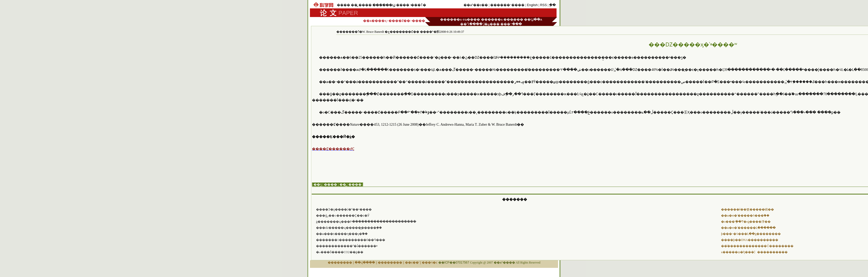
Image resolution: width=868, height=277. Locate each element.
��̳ (354, 5)
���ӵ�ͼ (430, 263)
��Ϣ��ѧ (533, 19)
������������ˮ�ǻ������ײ (347, 246)
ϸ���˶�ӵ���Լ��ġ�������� (751, 234)
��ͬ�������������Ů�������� (757, 246)
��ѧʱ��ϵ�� (476, 5)
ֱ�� (552, 5)
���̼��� (513, 19)
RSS (543, 5)
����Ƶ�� (399, 21)
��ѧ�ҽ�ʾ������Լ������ (748, 228)
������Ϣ (384, 5)
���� (343, 5)
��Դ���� (471, 24)
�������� (340, 263)
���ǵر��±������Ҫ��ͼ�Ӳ (343, 216)
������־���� (507, 5)
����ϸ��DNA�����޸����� (750, 240)
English (532, 5)
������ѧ (451, 19)
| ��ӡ (317, 184)
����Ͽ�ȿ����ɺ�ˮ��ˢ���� (344, 209)
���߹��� (511, 24)
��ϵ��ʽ (412, 263)
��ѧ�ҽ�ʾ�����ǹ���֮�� (745, 216)
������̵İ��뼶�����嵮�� (747, 209)
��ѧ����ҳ (375, 21)
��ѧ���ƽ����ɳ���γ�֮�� (342, 234)
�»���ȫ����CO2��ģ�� (340, 252)
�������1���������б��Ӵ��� (351, 240)
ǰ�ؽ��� (492, 24)
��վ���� (365, 263)
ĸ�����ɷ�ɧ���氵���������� (754, 252)
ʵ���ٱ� (418, 5)
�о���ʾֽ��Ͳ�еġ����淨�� (746, 222)
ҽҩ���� (471, 19)
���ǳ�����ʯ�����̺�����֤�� (349, 228)
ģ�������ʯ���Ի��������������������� (366, 222)
